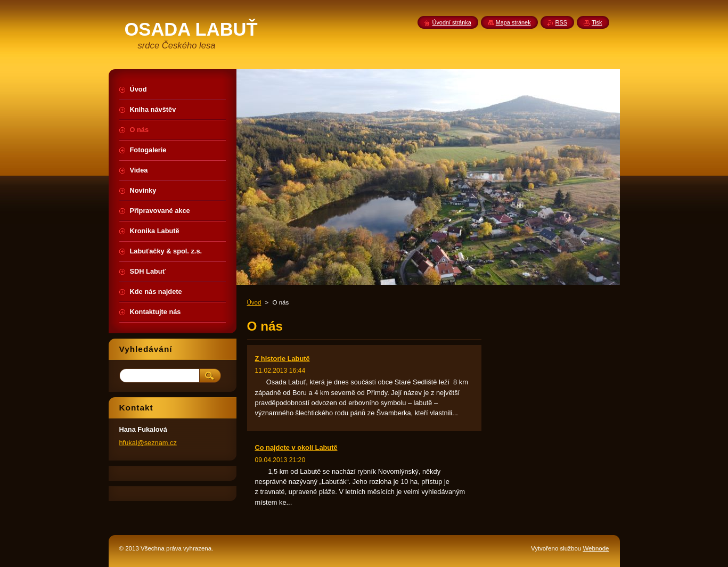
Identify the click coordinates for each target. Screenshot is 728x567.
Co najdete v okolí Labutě (296, 447)
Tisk (597, 22)
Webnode (596, 548)
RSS (561, 22)
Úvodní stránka (452, 22)
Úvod (254, 302)
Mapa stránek (513, 22)
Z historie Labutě (283, 359)
